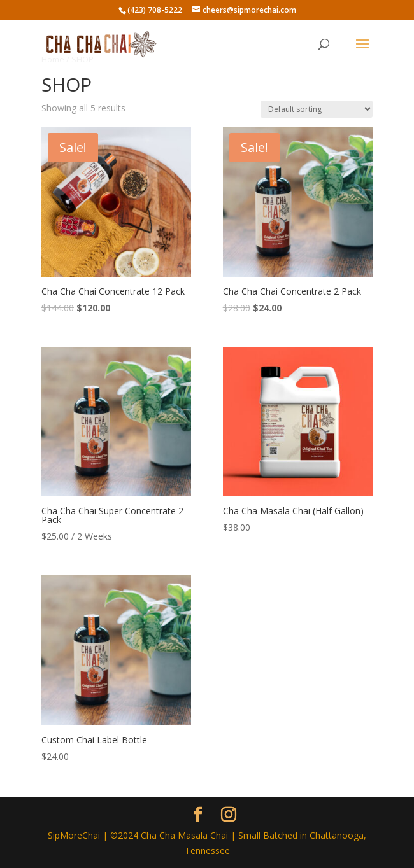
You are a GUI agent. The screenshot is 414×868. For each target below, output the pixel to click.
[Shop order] (317, 109)
